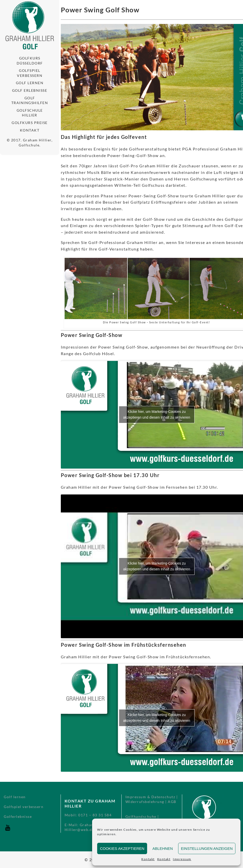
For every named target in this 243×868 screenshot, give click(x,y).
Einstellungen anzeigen (207, 848)
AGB (172, 802)
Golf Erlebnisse (30, 90)
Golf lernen (30, 83)
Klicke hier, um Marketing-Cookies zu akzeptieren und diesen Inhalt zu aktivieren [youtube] (157, 414)
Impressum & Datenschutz (150, 797)
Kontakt (148, 859)
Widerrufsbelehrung (145, 802)
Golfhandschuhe (141, 816)
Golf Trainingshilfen (30, 100)
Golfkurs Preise (30, 123)
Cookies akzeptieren (122, 848)
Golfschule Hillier (30, 113)
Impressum (182, 859)
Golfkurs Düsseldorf (30, 61)
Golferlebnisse (18, 816)
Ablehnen (163, 848)
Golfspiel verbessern (30, 73)
